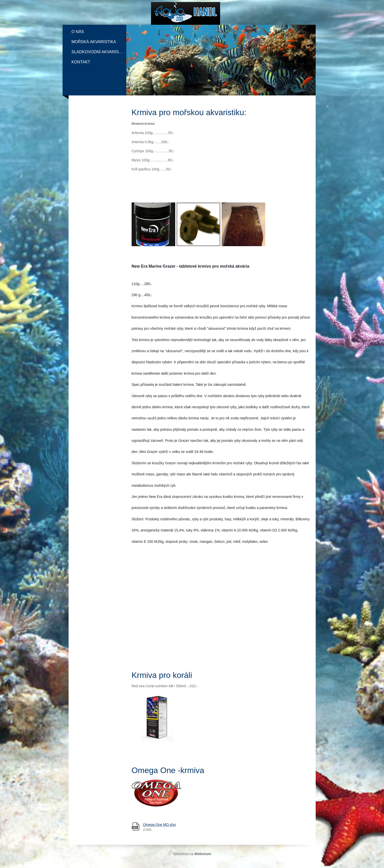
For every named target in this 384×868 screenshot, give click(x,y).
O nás (78, 32)
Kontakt (81, 62)
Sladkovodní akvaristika (99, 52)
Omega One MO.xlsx (159, 825)
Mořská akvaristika (94, 42)
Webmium (203, 854)
